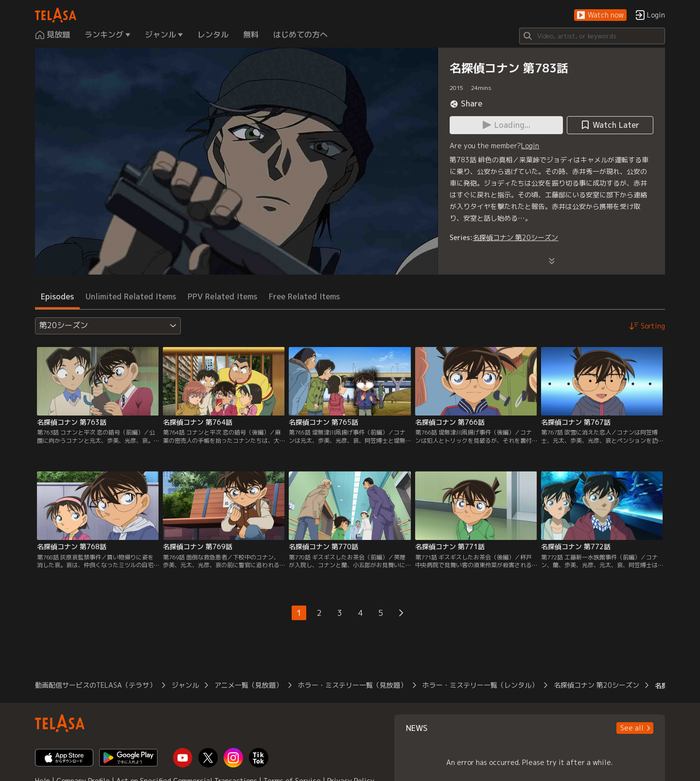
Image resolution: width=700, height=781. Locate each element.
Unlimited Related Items (131, 296)
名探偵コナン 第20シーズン (515, 237)
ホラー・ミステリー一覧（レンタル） (480, 685)
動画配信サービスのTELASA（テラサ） (96, 685)
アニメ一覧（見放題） (248, 685)
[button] (600, 15)
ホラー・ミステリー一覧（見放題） (352, 685)
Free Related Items (304, 296)
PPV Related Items (222, 296)
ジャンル (185, 685)
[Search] (592, 36)
